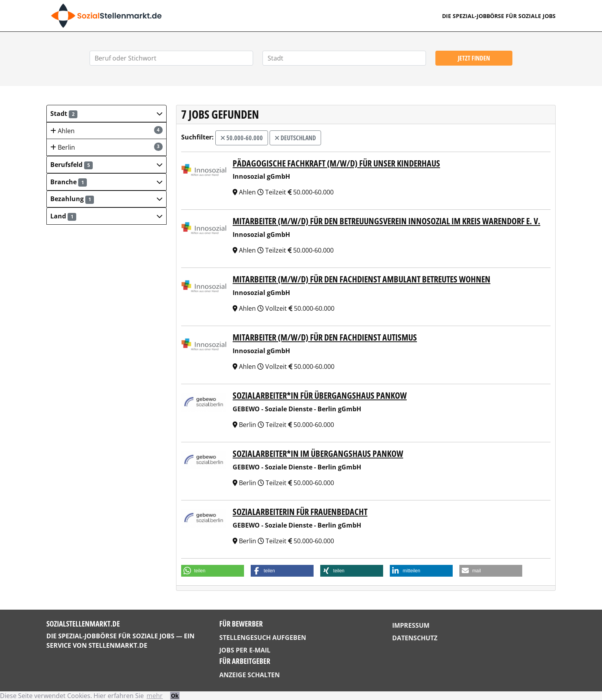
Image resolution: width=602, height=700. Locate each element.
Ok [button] (175, 695)
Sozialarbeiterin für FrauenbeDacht (300, 512)
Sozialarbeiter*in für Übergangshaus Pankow (320, 395)
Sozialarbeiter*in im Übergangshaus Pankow (318, 454)
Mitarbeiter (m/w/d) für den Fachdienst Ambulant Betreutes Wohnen (362, 279)
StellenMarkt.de (118, 645)
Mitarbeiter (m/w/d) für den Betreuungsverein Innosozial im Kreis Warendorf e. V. (386, 221)
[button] (106, 114)
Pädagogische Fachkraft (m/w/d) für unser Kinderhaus (336, 163)
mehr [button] (155, 696)
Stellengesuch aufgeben (263, 638)
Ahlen (106, 131)
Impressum (411, 625)
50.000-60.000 (242, 138)
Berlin (106, 147)
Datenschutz (415, 638)
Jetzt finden (474, 58)
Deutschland (295, 138)
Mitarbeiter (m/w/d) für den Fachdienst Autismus (325, 337)
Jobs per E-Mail (245, 650)
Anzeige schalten (250, 675)
